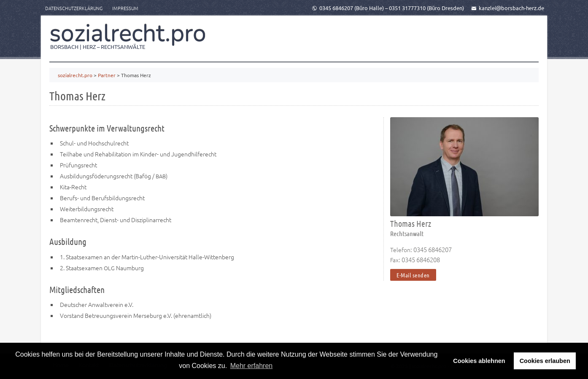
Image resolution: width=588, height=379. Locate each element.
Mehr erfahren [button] (252, 366)
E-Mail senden (413, 275)
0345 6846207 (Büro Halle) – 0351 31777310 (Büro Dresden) (388, 8)
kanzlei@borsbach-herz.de (508, 8)
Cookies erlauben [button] (545, 361)
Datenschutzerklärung (74, 8)
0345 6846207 (433, 249)
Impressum (125, 8)
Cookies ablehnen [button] (479, 361)
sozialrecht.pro (128, 33)
